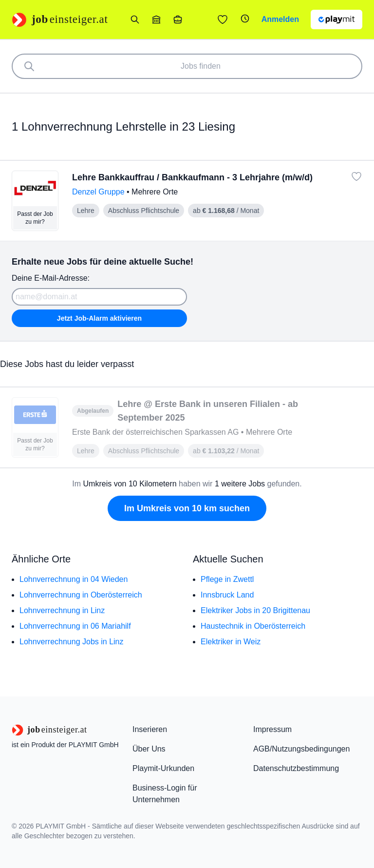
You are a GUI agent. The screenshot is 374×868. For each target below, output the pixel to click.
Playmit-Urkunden (163, 768)
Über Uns (149, 749)
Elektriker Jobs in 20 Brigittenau (255, 610)
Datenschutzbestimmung (296, 768)
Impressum (272, 729)
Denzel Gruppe (99, 192)
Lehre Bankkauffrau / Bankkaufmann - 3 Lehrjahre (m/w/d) (192, 177)
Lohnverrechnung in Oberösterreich (81, 595)
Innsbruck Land (227, 595)
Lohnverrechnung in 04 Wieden (74, 579)
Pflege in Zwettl (227, 579)
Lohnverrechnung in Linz (62, 610)
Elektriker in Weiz (231, 642)
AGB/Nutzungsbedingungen (301, 749)
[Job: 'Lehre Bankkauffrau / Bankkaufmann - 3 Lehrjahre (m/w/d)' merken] (356, 176)
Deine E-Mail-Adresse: (51, 278)
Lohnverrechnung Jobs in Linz (71, 642)
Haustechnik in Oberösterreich (253, 626)
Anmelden (280, 19)
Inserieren (150, 729)
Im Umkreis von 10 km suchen (187, 508)
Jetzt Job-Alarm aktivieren (99, 318)
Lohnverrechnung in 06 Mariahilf (75, 626)
